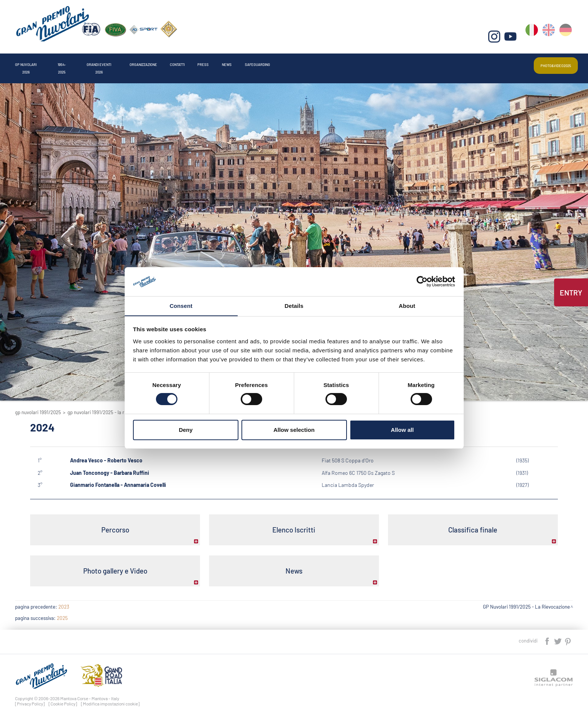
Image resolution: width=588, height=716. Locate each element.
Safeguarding (465, 62)
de (567, 38)
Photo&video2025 (542, 62)
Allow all (402, 430)
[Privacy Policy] (30, 698)
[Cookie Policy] (63, 698)
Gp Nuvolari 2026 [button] (45, 62)
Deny (186, 430)
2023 (64, 601)
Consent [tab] (181, 305)
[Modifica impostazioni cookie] (110, 698)
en (551, 38)
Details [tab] (294, 305)
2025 (62, 613)
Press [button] (368, 62)
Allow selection (294, 430)
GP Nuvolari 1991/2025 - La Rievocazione (108, 412)
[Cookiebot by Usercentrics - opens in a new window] (422, 282)
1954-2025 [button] (110, 62)
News (410, 62)
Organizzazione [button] (257, 62)
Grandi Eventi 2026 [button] (178, 62)
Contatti (321, 62)
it (534, 38)
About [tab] (407, 305)
